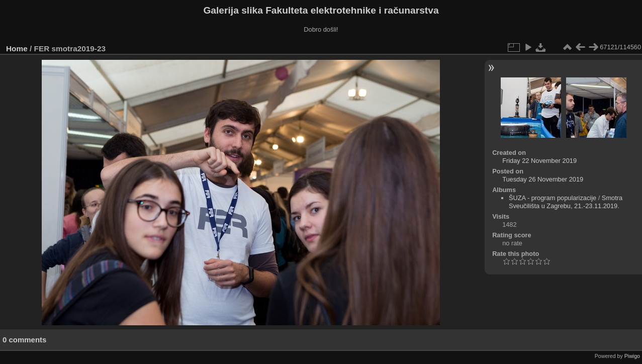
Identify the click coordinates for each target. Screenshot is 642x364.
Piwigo (632, 356)
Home (17, 49)
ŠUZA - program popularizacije (553, 198)
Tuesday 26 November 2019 (543, 179)
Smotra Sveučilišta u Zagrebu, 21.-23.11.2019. (566, 202)
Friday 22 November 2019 (539, 161)
